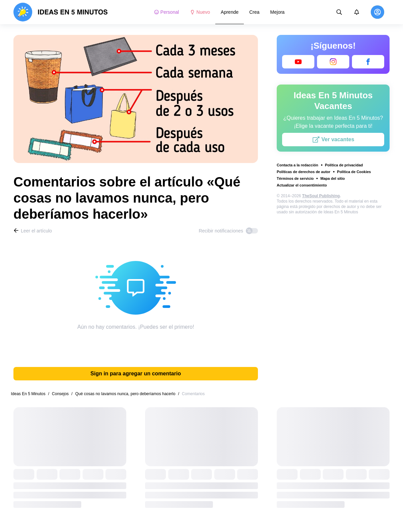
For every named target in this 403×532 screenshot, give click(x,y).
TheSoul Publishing (321, 196)
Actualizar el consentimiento (302, 185)
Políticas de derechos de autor (304, 172)
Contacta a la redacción (298, 165)
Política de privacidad (344, 165)
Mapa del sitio (333, 178)
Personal (166, 12)
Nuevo (200, 12)
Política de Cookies (354, 172)
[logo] (61, 12)
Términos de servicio (295, 178)
